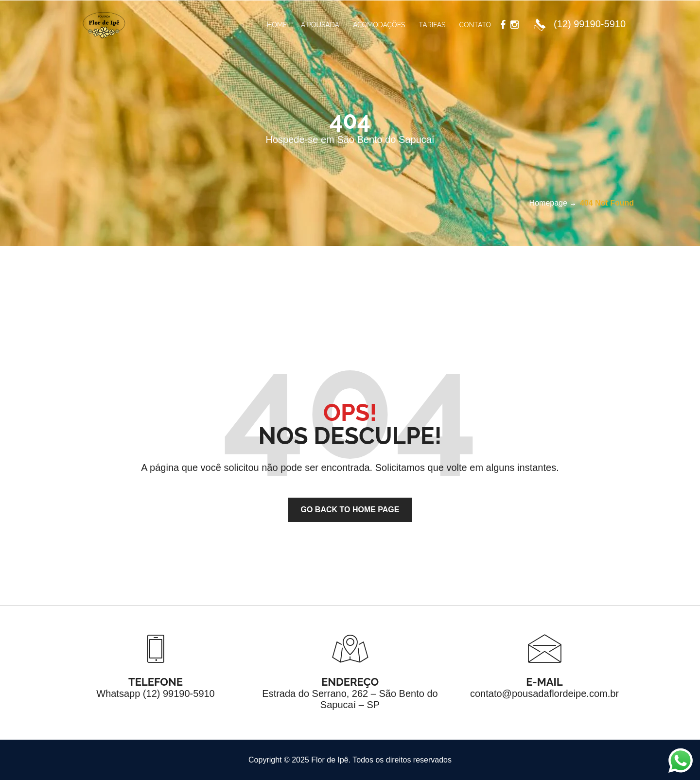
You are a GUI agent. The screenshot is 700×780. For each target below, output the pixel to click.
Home (277, 25)
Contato (475, 25)
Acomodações (379, 25)
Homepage (548, 203)
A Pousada (320, 25)
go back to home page (350, 510)
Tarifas (432, 25)
